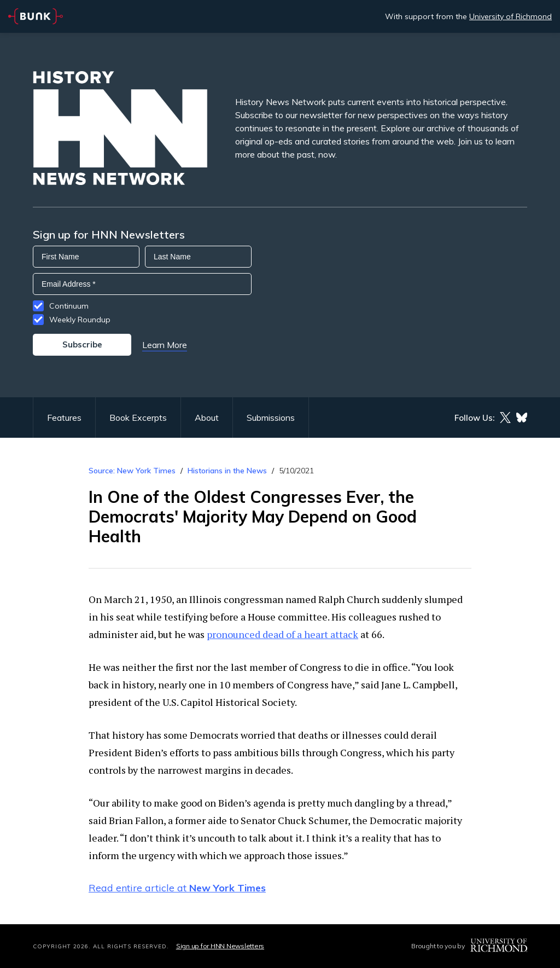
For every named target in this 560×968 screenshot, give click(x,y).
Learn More (165, 345)
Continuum (69, 306)
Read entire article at (177, 888)
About (207, 418)
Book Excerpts (138, 418)
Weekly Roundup (80, 320)
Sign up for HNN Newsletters (220, 946)
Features (64, 418)
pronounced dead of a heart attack (282, 634)
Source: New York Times (132, 471)
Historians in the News (227, 471)
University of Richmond (511, 16)
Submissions (271, 418)
